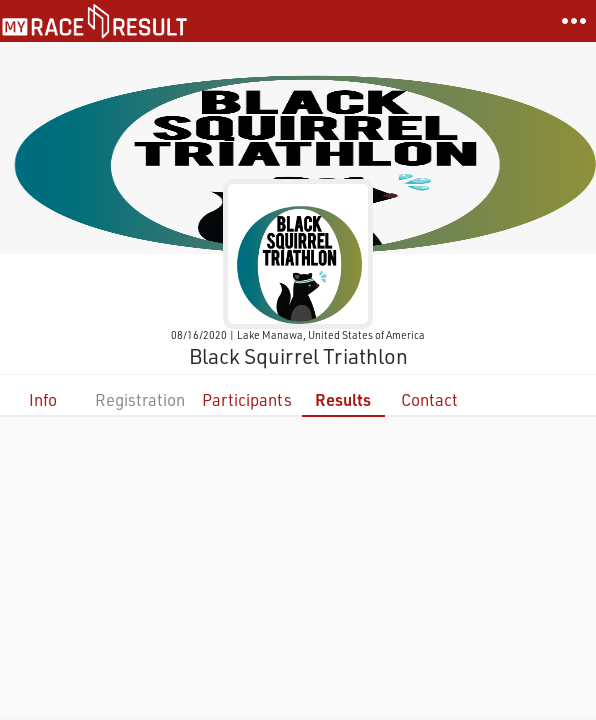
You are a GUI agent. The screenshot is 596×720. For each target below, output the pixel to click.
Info (43, 399)
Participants (247, 399)
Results (343, 399)
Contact (429, 399)
